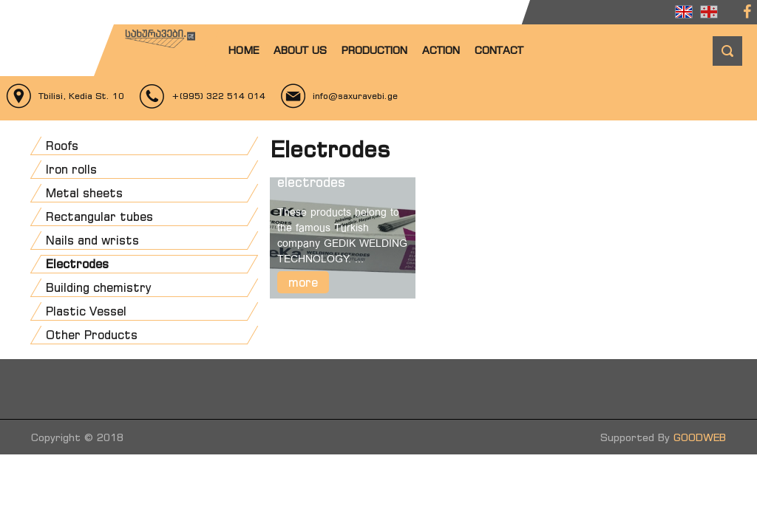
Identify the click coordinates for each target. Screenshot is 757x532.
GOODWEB (700, 437)
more (303, 282)
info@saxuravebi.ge (355, 96)
